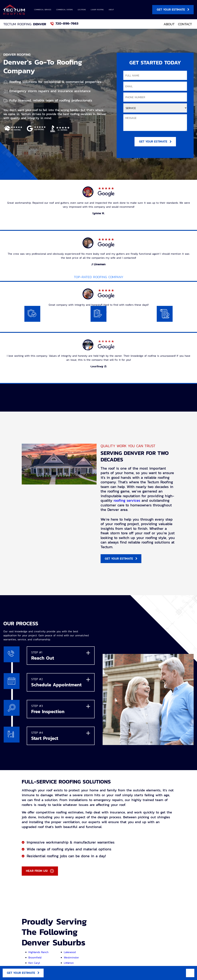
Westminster (71, 959)
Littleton (69, 964)
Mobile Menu (190, 973)
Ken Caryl (34, 964)
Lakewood (70, 953)
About (111, 10)
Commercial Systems (64, 10)
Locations (82, 10)
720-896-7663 (67, 23)
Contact (185, 24)
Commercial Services (43, 10)
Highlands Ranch (38, 953)
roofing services (127, 501)
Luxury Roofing (97, 10)
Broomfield (35, 959)
